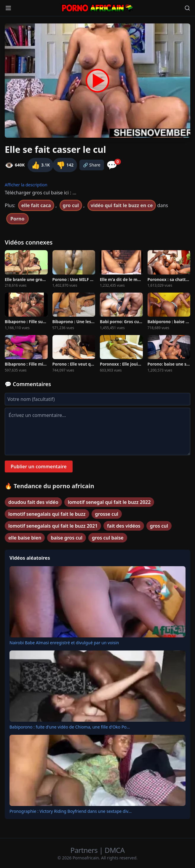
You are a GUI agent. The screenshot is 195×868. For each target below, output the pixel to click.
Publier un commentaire (39, 466)
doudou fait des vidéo (33, 502)
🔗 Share (92, 165)
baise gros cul (67, 538)
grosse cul (107, 514)
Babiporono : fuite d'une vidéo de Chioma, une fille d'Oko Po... (70, 727)
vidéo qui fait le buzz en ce (122, 205)
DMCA (115, 850)
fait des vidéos (124, 526)
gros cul (159, 526)
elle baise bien (25, 538)
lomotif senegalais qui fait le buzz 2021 (53, 526)
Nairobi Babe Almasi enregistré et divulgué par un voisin (64, 643)
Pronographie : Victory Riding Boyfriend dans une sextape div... (71, 811)
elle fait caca (36, 205)
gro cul (71, 205)
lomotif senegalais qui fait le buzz (47, 514)
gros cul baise (108, 538)
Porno (17, 219)
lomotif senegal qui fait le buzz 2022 (109, 502)
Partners (85, 850)
